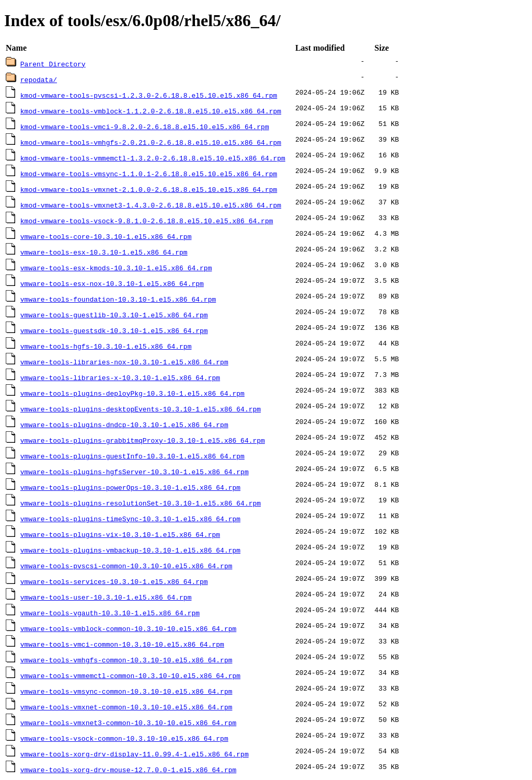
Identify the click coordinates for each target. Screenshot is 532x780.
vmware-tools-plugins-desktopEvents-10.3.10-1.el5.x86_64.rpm (141, 409)
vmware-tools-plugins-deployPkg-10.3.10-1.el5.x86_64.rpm (132, 393)
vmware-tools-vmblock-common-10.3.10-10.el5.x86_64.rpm (128, 628)
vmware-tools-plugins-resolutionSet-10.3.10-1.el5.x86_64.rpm (141, 503)
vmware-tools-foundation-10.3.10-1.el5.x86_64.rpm (118, 299)
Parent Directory (53, 64)
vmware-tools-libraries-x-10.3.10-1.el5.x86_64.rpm (120, 377)
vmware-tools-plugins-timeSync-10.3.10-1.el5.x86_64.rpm (130, 519)
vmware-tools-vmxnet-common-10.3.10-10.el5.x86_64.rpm (126, 707)
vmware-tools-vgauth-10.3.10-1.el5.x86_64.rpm (110, 613)
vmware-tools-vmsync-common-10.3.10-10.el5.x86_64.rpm (126, 691)
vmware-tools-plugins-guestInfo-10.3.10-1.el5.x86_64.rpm (132, 456)
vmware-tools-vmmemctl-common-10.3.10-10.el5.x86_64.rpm (130, 675)
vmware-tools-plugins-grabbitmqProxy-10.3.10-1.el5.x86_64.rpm (143, 440)
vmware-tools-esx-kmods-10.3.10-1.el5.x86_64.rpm (116, 268)
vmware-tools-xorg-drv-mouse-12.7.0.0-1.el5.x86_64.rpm (128, 770)
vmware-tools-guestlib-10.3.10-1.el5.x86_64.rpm (114, 315)
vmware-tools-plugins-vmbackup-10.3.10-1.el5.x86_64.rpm (130, 550)
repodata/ (39, 79)
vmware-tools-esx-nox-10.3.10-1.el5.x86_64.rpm (112, 283)
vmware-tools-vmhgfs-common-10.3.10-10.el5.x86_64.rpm (126, 660)
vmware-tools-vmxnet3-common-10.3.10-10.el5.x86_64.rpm (128, 722)
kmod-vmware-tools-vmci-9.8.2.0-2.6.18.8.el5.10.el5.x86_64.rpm (145, 127)
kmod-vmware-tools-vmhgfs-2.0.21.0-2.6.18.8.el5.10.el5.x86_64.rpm (151, 142)
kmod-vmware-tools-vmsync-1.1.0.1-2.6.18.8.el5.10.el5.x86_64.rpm (149, 174)
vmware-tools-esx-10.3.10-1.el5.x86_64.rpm (104, 252)
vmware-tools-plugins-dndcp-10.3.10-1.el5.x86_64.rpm (124, 425)
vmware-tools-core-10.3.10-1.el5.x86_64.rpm (106, 236)
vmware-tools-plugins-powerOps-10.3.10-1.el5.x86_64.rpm (130, 487)
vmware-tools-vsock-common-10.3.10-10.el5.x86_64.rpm (124, 738)
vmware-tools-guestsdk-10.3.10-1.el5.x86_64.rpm (114, 330)
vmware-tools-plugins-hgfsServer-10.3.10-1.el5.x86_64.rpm (135, 472)
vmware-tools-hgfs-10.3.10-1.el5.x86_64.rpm (106, 346)
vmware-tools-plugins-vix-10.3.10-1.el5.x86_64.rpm (120, 534)
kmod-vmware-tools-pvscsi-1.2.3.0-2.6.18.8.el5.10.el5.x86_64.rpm (149, 95)
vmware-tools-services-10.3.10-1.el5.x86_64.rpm (114, 581)
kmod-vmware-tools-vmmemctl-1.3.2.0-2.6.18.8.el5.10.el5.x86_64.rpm (153, 158)
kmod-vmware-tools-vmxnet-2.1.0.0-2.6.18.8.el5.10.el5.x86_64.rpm (149, 189)
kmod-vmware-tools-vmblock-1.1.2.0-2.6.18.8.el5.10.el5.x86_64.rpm (151, 111)
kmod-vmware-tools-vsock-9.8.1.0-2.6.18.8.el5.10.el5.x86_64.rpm (147, 221)
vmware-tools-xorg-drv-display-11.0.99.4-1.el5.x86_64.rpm (135, 754)
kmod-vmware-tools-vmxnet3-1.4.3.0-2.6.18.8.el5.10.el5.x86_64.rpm (151, 205)
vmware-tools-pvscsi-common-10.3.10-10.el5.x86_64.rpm (126, 566)
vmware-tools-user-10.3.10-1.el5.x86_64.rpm (106, 597)
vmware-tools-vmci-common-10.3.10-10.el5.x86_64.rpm (122, 644)
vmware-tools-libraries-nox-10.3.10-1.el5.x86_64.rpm (124, 362)
